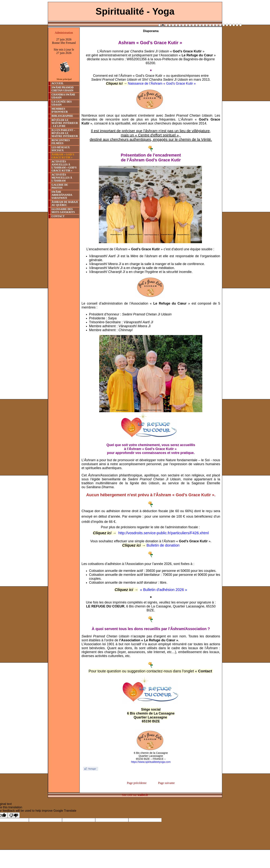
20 (224, 25)
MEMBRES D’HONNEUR (60, 110)
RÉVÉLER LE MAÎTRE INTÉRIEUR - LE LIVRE (65, 123)
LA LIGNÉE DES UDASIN (62, 103)
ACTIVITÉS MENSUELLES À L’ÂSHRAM (62, 178)
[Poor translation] (14, 815)
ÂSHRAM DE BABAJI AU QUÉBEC (65, 204)
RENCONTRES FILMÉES (61, 142)
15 (207, 25)
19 (220, 25)
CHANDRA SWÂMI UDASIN (63, 96)
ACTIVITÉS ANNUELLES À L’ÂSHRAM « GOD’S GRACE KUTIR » (64, 166)
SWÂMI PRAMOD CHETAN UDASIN (63, 89)
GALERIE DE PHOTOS (60, 186)
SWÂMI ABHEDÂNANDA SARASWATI (62, 195)
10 (190, 25)
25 (240, 25)
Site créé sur (135, 795)
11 (193, 25)
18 (217, 25)
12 (197, 25)
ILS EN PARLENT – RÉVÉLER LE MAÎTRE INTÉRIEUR (65, 133)
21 (227, 25)
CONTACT (58, 216)
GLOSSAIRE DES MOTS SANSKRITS (63, 211)
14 (203, 25)
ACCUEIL (58, 83)
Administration (64, 33)
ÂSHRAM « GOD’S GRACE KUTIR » (63, 156)
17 (213, 25)
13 (200, 25)
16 (210, 25)
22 (230, 25)
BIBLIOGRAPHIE (62, 116)
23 (234, 25)
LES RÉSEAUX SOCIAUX (61, 149)
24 (237, 25)
